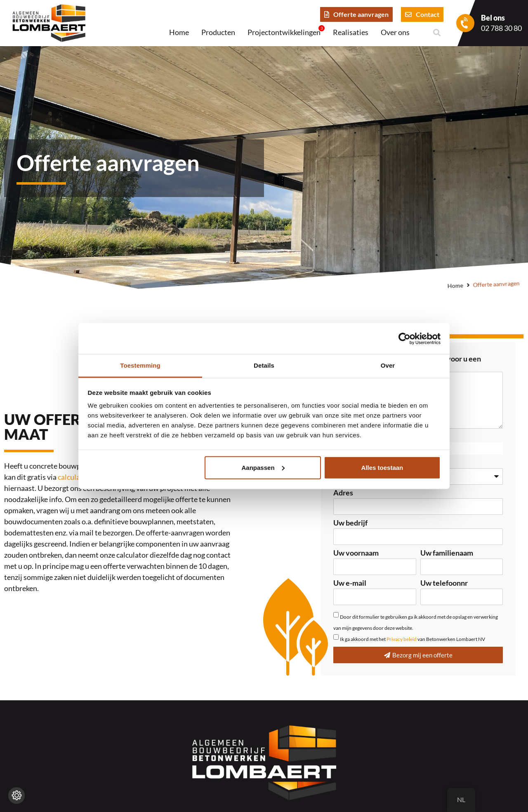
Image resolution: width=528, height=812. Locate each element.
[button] (437, 33)
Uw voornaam (356, 553)
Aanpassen (263, 467)
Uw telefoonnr (444, 583)
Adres (343, 493)
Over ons (395, 32)
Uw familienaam (447, 553)
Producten (218, 32)
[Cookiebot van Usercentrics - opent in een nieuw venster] (404, 338)
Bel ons (493, 18)
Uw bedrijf (350, 523)
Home (179, 32)
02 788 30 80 (501, 28)
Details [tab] (264, 365)
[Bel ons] (465, 23)
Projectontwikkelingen (286, 31)
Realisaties (351, 32)
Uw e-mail (350, 583)
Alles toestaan (382, 467)
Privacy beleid (402, 639)
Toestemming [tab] (140, 365)
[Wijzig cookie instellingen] (16, 796)
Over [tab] (388, 365)
